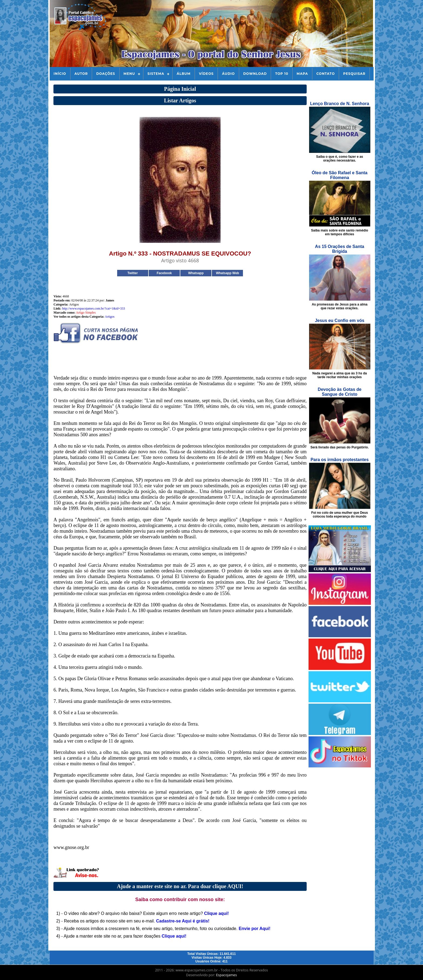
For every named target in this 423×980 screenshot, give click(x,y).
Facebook (164, 273)
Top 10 (282, 74)
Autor (81, 74)
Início (60, 74)
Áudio (228, 74)
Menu (129, 74)
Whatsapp (196, 273)
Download (255, 74)
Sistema (156, 74)
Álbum (184, 74)
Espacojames (226, 975)
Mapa (302, 74)
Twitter (133, 273)
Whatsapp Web (228, 273)
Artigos (110, 317)
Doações (106, 74)
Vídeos (206, 74)
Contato (326, 74)
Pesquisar (354, 74)
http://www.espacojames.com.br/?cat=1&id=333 (94, 308)
